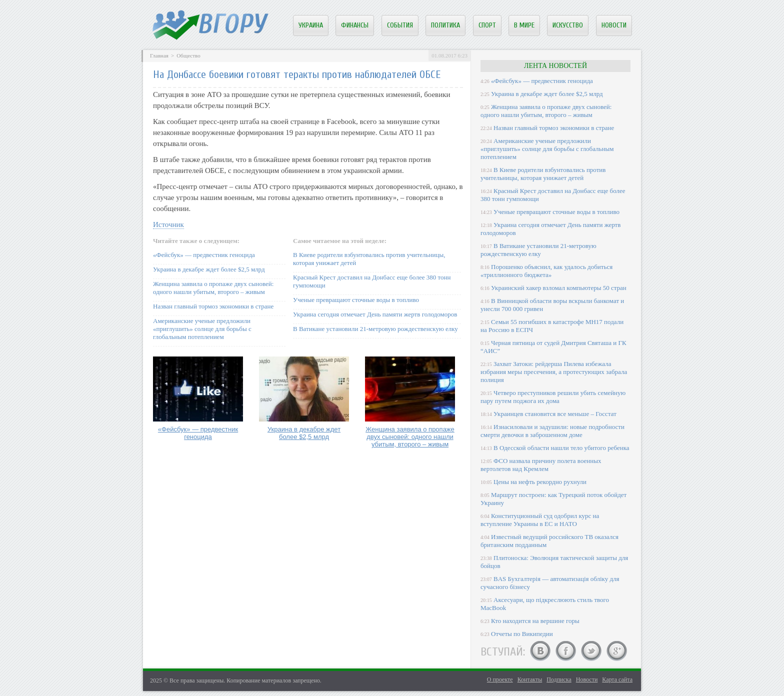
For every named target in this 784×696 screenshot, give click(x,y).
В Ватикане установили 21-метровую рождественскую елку (375, 329)
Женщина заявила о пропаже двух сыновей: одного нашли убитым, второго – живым (213, 288)
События (400, 25)
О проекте (500, 679)
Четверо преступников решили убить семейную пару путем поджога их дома (553, 397)
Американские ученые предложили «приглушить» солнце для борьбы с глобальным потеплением (202, 329)
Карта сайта (617, 679)
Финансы (355, 25)
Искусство (568, 25)
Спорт (487, 25)
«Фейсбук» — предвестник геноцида (204, 255)
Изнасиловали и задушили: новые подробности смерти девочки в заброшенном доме (552, 431)
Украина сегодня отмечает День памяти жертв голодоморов (375, 314)
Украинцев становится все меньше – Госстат (555, 414)
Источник (168, 224)
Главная (159, 55)
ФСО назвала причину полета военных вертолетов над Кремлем (541, 465)
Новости (614, 25)
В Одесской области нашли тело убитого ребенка (561, 448)
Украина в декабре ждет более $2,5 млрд (209, 269)
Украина (311, 25)
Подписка (559, 679)
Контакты (530, 679)
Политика (445, 25)
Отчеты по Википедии (522, 634)
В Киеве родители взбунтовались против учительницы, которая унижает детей (543, 174)
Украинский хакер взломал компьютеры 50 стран (559, 288)
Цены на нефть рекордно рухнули (540, 482)
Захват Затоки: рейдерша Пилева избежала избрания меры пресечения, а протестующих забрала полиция (554, 372)
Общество (188, 55)
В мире (524, 25)
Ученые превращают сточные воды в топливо (356, 300)
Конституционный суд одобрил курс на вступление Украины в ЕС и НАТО (540, 520)
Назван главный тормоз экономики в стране (213, 306)
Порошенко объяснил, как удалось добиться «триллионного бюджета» (546, 271)
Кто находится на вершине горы (535, 621)
